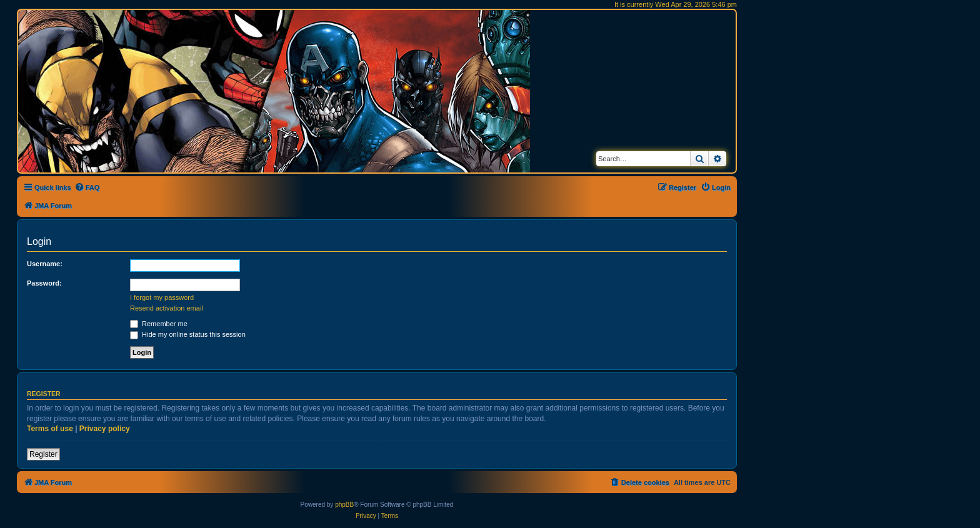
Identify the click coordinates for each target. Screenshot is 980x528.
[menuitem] (87, 187)
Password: (44, 283)
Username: (45, 264)
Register (43, 454)
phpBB (344, 505)
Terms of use (50, 429)
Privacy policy (105, 429)
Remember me (159, 324)
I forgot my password (162, 297)
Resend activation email (167, 308)
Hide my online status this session (188, 334)
